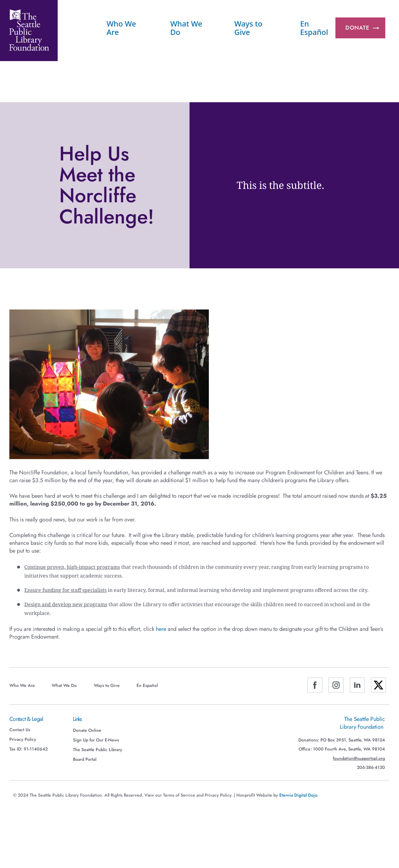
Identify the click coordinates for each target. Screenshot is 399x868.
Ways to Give (248, 28)
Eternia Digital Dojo (298, 795)
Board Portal (85, 759)
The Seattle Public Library (98, 750)
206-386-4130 (371, 767)
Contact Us (20, 730)
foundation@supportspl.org (359, 758)
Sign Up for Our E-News (96, 740)
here (161, 629)
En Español (314, 28)
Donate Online (87, 730)
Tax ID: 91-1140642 (29, 749)
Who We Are (121, 28)
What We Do (186, 28)
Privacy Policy (23, 739)
